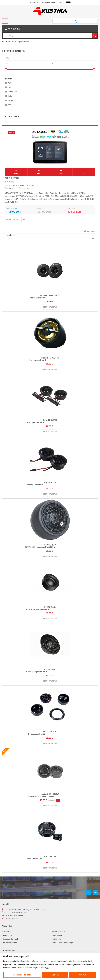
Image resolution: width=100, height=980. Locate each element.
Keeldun (55, 975)
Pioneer (11, 100)
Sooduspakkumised (11, 939)
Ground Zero (12, 92)
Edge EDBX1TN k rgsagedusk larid (50, 421)
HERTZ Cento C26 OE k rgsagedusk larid (50, 608)
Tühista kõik (12, 117)
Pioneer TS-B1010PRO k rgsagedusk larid (50, 297)
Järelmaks (57, 939)
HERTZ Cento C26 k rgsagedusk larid (50, 671)
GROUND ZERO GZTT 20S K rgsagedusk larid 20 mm (50, 546)
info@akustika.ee (17, 915)
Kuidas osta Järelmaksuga (63, 943)
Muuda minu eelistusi (22, 975)
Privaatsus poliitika (10, 943)
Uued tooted (8, 935)
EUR (61, 2)
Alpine (10, 83)
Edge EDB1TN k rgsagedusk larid (50, 484)
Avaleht (6, 932)
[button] (50, 29)
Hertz (10, 96)
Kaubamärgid (58, 935)
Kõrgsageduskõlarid (21, 42)
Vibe (9, 105)
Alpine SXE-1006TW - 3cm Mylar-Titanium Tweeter (50, 795)
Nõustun (82, 975)
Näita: (94, 239)
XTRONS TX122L (12, 178)
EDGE (10, 87)
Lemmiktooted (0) (50, 2)
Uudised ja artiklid (60, 932)
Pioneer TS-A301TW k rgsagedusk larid (50, 359)
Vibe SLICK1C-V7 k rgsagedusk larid (50, 733)
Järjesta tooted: (90, 231)
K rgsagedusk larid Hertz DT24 (50, 858)
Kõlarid (9, 42)
